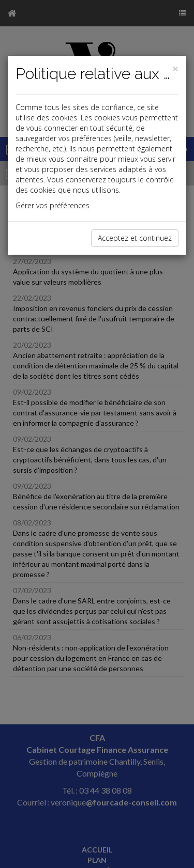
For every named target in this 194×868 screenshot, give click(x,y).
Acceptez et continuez (135, 238)
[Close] (175, 69)
